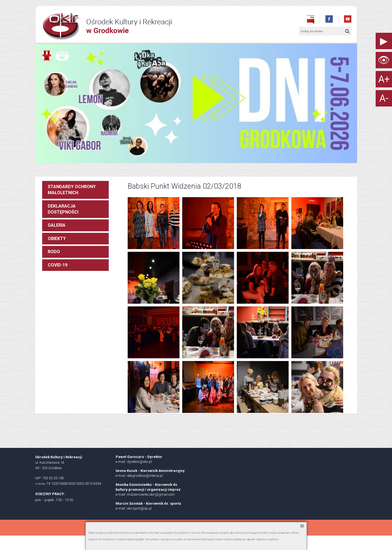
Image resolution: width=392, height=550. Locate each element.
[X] (302, 526)
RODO (54, 252)
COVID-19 (58, 265)
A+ (384, 79)
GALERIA (57, 225)
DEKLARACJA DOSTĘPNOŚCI (63, 209)
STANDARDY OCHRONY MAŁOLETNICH (72, 190)
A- (384, 98)
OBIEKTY (57, 239)
